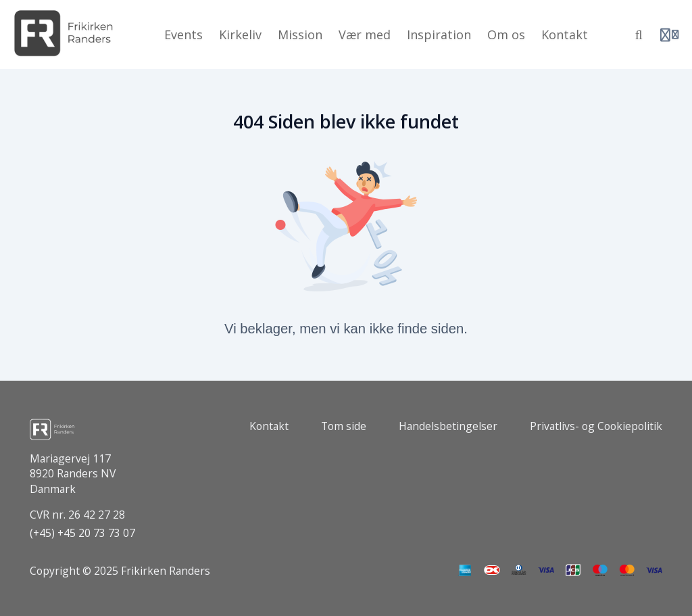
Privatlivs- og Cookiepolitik (596, 426)
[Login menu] (669, 34)
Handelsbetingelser (448, 426)
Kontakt (269, 426)
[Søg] (639, 34)
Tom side (344, 426)
